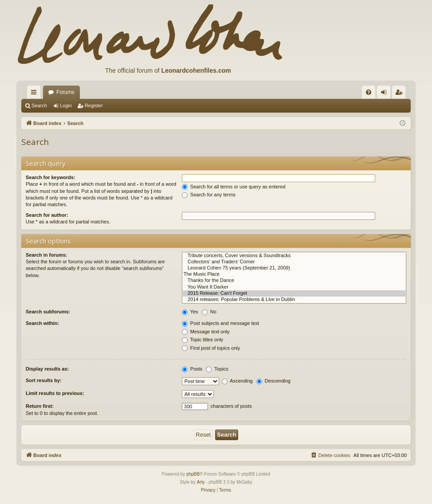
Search (39, 105)
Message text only (206, 332)
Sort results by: (44, 380)
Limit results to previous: (55, 393)
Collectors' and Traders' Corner (294, 262)
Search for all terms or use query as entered (234, 187)
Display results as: (47, 369)
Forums (65, 92)
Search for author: (47, 215)
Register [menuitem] (401, 94)
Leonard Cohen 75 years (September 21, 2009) (294, 268)
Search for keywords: (51, 177)
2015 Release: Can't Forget (294, 293)
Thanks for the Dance (294, 281)
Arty (201, 482)
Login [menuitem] (386, 94)
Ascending (237, 381)
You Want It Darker (294, 287)
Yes (190, 312)
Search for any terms (209, 195)
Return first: (40, 406)
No (209, 312)
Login (66, 105)
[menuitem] (369, 92)
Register (94, 105)
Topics (217, 369)
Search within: (42, 323)
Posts (192, 369)
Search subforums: (48, 312)
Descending (273, 381)
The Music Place (294, 274)
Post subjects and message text (220, 323)
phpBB (193, 474)
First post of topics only (211, 348)
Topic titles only (202, 340)
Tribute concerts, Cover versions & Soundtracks (294, 256)
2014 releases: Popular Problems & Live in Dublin (294, 300)
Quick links (35, 94)
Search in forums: (47, 255)
